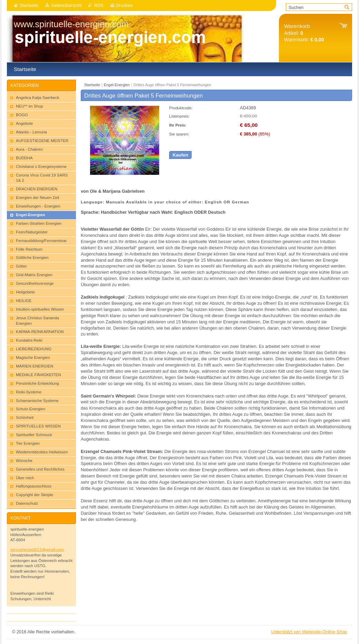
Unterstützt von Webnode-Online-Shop (309, 632)
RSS (99, 5)
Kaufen (180, 155)
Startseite (29, 5)
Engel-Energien (117, 85)
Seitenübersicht (66, 5)
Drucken (125, 5)
